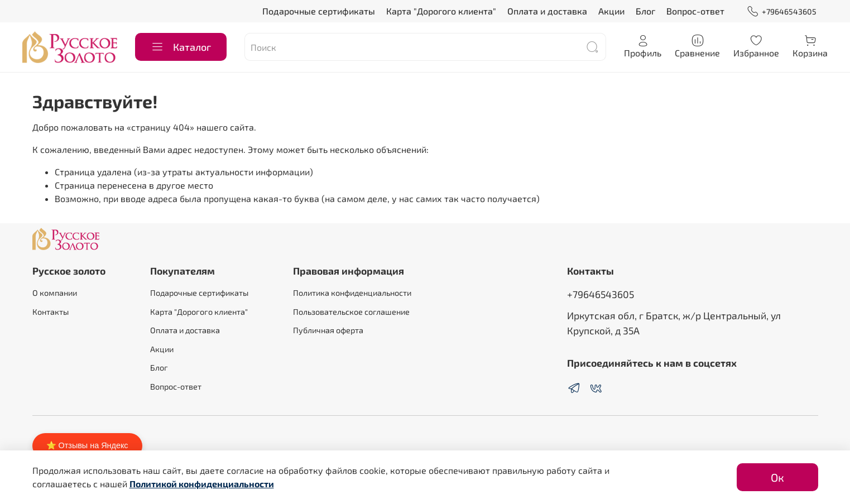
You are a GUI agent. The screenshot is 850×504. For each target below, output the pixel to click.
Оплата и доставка (547, 11)
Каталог (181, 47)
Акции (611, 11)
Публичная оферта (328, 330)
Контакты (51, 312)
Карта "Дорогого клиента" (441, 11)
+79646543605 (782, 11)
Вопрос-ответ (695, 11)
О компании (55, 293)
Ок (777, 477)
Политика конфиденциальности (352, 293)
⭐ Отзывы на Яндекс (87, 445)
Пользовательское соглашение (351, 312)
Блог (645, 11)
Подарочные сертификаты (319, 11)
